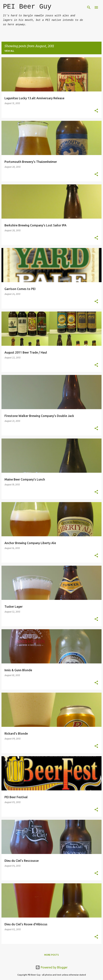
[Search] (89, 7)
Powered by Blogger (51, 967)
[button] (96, 111)
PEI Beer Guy (27, 7)
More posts (51, 955)
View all (9, 51)
